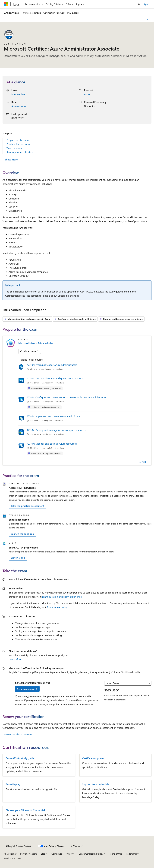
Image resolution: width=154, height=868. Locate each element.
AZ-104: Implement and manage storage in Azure (53, 416)
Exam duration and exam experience (62, 597)
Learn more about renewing (18, 734)
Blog (43, 854)
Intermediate (18, 94)
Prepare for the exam (18, 140)
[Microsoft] (6, 4)
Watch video (18, 558)
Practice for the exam (18, 144)
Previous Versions (29, 854)
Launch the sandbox (22, 534)
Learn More (15, 659)
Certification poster (93, 758)
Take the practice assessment (28, 506)
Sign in (147, 4)
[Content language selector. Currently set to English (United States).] (18, 846)
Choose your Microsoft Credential (25, 810)
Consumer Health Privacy (91, 854)
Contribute (57, 854)
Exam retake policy (57, 607)
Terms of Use (116, 854)
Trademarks (131, 854)
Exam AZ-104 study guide (20, 758)
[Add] (142, 462)
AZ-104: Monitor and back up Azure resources (52, 444)
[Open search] (139, 4)
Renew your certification (20, 152)
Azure (87, 94)
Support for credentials (96, 784)
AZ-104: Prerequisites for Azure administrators (52, 365)
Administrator (19, 106)
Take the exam (14, 148)
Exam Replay (13, 784)
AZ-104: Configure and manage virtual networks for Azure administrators (66, 397)
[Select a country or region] (128, 683)
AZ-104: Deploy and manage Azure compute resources (56, 430)
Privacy (69, 854)
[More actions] (147, 20)
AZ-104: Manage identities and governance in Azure (55, 378)
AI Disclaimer (10, 854)
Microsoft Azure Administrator (36, 343)
